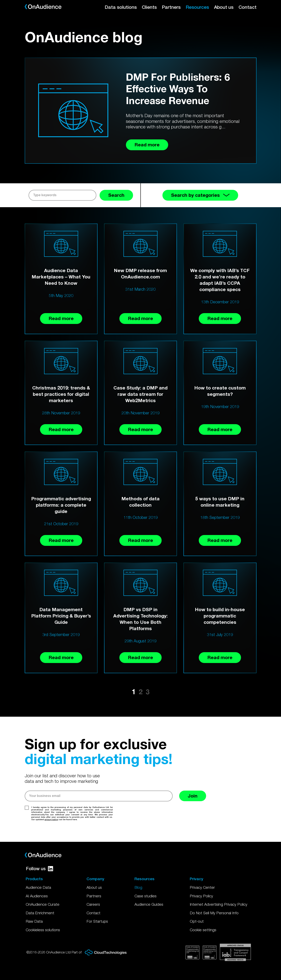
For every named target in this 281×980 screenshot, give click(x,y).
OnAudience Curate (43, 904)
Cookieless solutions (43, 930)
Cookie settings (203, 930)
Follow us (39, 869)
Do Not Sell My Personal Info (214, 913)
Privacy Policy (201, 896)
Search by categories (200, 195)
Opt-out (197, 921)
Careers (93, 904)
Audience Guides (149, 904)
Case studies (145, 896)
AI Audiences (37, 896)
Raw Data (34, 921)
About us (224, 7)
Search (116, 195)
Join (193, 796)
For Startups (97, 921)
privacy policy (51, 819)
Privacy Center (202, 887)
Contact (248, 7)
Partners (171, 7)
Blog (138, 887)
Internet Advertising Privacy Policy (219, 904)
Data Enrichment (40, 913)
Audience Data (38, 887)
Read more (61, 318)
